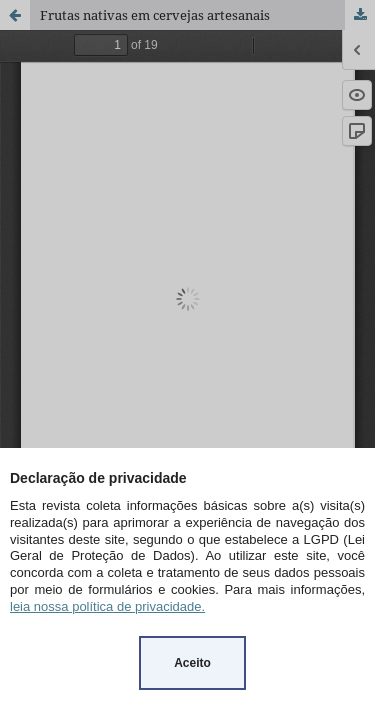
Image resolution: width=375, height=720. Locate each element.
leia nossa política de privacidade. (107, 606)
